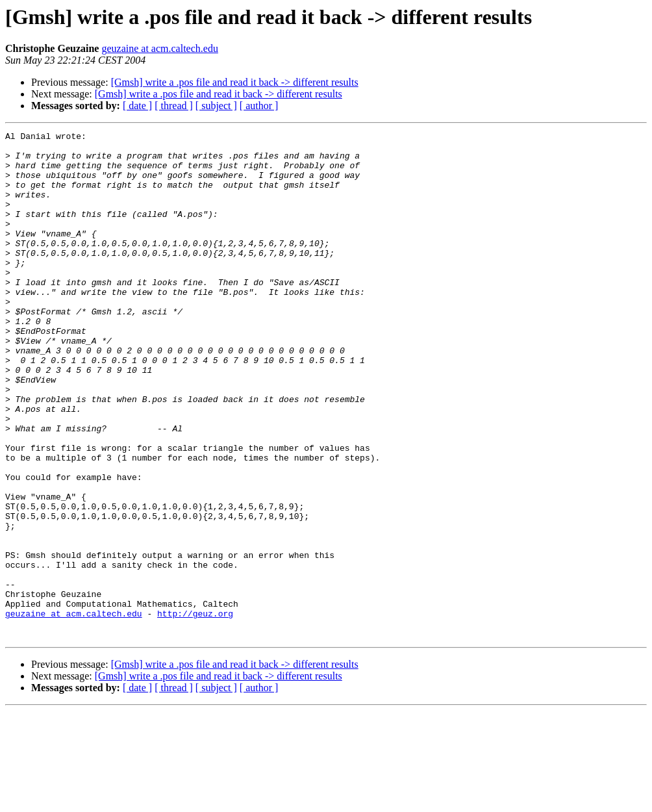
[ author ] (259, 106)
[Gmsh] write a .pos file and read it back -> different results (235, 82)
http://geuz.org (195, 711)
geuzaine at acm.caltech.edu (159, 48)
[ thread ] (174, 106)
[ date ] (137, 106)
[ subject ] (216, 106)
